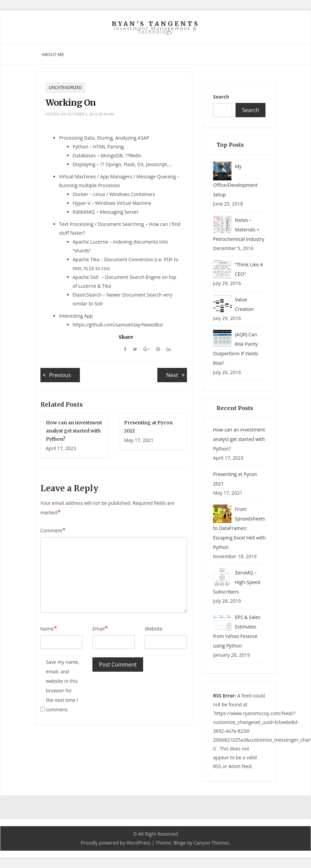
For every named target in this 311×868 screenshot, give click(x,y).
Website (154, 629)
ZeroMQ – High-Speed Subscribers (237, 582)
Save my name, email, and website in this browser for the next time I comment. (63, 686)
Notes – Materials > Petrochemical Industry (239, 229)
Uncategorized (65, 87)
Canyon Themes (211, 843)
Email (100, 628)
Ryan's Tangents (156, 24)
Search (221, 97)
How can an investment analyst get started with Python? (74, 431)
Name (49, 628)
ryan (109, 114)
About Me (53, 54)
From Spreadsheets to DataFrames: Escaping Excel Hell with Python (239, 528)
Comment (53, 530)
